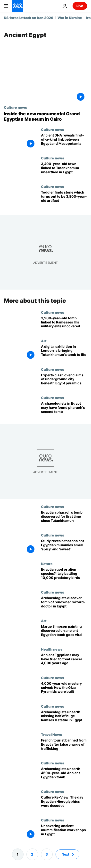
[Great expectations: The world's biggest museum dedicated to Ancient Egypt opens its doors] (45, 116)
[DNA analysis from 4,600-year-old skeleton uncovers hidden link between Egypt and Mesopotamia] (64, 142)
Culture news (15, 107)
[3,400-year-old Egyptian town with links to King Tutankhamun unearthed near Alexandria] (64, 170)
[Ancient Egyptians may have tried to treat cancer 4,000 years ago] (64, 661)
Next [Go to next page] (65, 854)
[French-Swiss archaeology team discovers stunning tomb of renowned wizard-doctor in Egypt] (64, 604)
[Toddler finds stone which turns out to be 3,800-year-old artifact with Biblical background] (64, 199)
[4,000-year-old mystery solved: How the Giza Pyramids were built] (64, 690)
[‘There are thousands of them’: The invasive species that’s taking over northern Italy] (64, 576)
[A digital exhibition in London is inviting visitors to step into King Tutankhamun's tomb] (64, 353)
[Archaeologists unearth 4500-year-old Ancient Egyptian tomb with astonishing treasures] (64, 775)
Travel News (51, 734)
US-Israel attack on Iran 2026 (29, 18)
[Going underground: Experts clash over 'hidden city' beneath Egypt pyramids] (64, 381)
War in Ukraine (70, 18)
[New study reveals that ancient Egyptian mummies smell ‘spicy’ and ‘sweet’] (64, 547)
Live (80, 6)
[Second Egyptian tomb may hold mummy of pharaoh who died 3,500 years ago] (64, 410)
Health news (52, 649)
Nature (47, 564)
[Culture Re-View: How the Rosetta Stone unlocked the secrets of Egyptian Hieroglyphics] (64, 804)
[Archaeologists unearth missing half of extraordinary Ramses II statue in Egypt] (64, 718)
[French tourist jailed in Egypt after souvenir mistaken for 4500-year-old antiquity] (64, 747)
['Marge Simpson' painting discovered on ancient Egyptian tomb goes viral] (64, 633)
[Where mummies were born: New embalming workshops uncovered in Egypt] (64, 832)
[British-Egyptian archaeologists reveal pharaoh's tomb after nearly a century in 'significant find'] (64, 519)
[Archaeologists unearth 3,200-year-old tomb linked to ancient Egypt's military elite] (64, 325)
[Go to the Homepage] (17, 6)
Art (44, 341)
